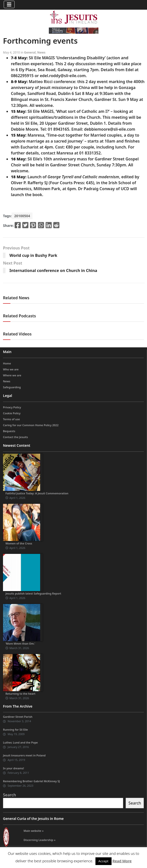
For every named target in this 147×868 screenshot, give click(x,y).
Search (9, 795)
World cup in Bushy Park (33, 255)
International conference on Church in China (53, 270)
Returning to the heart (20, 694)
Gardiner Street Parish (18, 717)
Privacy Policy (12, 407)
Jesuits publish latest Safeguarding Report (33, 593)
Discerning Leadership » (40, 840)
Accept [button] (103, 861)
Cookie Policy (12, 413)
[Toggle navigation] (9, 4)
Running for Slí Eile (15, 730)
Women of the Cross (19, 543)
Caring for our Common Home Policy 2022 (31, 425)
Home (7, 363)
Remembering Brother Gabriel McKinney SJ (31, 781)
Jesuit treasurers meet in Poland (24, 755)
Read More (122, 861)
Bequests (9, 431)
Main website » (34, 831)
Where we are (12, 375)
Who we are (11, 369)
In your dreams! (14, 768)
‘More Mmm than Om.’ (20, 644)
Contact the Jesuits (15, 437)
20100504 (22, 216)
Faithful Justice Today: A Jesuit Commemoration (37, 493)
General (30, 52)
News (41, 52)
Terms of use (11, 419)
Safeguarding (12, 387)
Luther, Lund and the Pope (20, 742)
